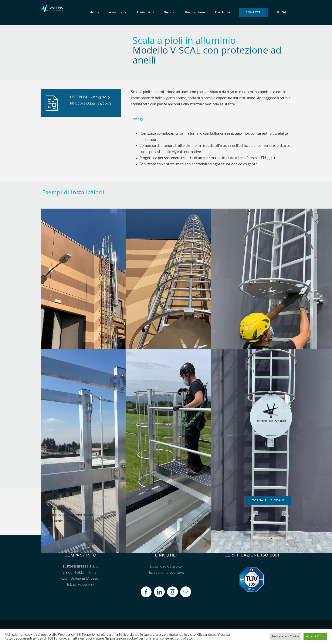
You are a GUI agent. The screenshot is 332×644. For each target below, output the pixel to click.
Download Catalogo (166, 567)
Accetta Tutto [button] (315, 637)
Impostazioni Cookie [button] (285, 637)
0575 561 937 (83, 585)
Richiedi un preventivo (166, 573)
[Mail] (186, 592)
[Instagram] (172, 592)
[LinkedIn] (159, 592)
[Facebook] (146, 592)
